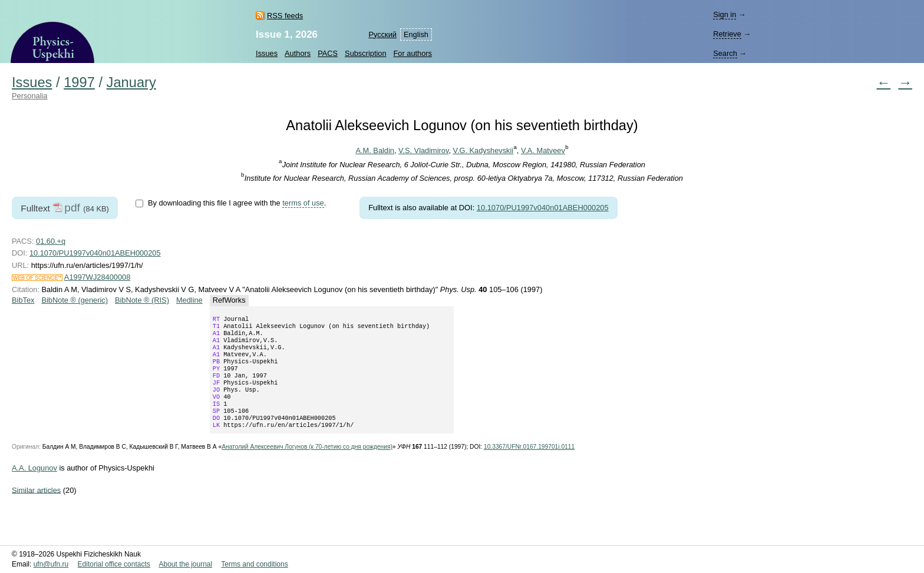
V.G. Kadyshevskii (484, 150)
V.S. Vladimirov (423, 150)
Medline (189, 300)
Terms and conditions (254, 564)
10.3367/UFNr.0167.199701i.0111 (529, 466)
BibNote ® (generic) (75, 300)
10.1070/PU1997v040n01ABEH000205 (543, 208)
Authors (298, 53)
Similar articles (36, 509)
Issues (267, 53)
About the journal (185, 564)
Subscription (365, 53)
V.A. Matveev (543, 150)
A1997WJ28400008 (97, 277)
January (131, 82)
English (416, 34)
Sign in (725, 14)
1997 (79, 82)
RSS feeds (285, 16)
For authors (413, 53)
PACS (328, 53)
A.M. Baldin (374, 150)
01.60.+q (51, 241)
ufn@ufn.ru (51, 564)
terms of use (303, 203)
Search (725, 53)
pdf (72, 208)
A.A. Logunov (34, 487)
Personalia (29, 96)
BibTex (23, 300)
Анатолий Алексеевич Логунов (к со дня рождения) (307, 466)
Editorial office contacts (114, 564)
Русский (382, 34)
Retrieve (727, 34)
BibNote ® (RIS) (142, 300)
